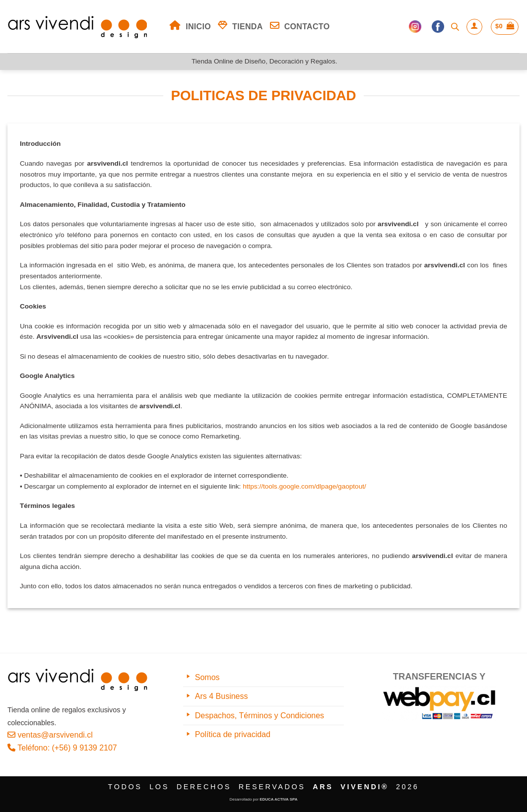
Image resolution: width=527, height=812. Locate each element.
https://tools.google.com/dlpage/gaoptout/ (304, 486)
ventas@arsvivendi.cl (50, 735)
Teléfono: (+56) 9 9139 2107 (62, 748)
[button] (474, 27)
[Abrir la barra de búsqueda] (455, 27)
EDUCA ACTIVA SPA (278, 799)
